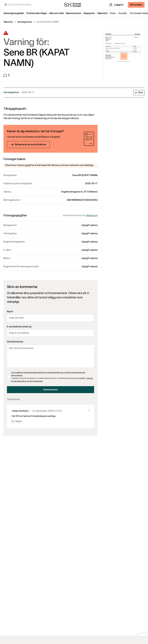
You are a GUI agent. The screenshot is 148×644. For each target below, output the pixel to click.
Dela (139, 93)
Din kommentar (15, 342)
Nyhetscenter (74, 13)
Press (113, 13)
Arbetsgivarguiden (14, 13)
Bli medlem (136, 5)
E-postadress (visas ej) (19, 327)
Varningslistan (25, 22)
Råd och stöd (56, 13)
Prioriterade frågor (37, 13)
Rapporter (89, 13)
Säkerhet (102, 13)
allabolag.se (92, 216)
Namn (10, 312)
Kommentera (51, 390)
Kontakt (123, 13)
